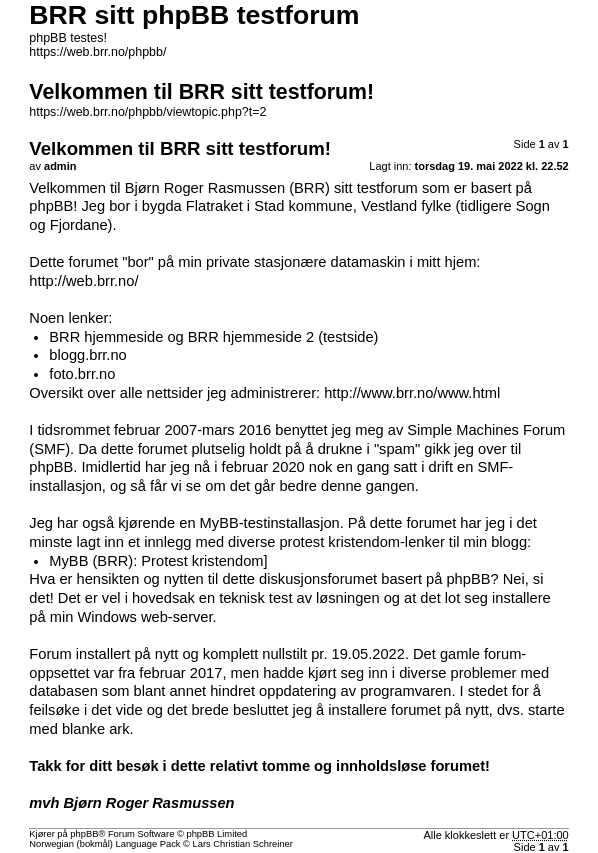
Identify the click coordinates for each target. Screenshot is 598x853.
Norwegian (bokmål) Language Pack (104, 844)
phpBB (84, 834)
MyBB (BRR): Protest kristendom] (158, 561)
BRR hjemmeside (106, 337)
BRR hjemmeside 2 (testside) (283, 337)
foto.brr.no (82, 374)
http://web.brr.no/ (83, 281)
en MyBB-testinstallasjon (259, 523)
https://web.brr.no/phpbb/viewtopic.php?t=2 (147, 112)
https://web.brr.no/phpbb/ (97, 52)
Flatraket (214, 206)
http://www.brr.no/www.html (412, 393)
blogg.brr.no (87, 355)
